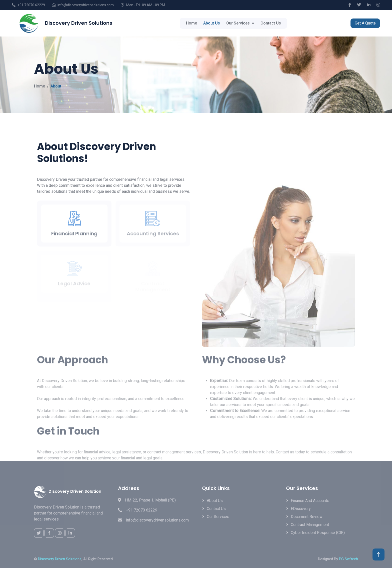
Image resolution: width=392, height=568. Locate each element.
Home (191, 23)
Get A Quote (365, 23)
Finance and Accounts (310, 501)
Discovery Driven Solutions (60, 559)
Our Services (238, 23)
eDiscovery (301, 509)
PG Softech (348, 559)
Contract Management (310, 525)
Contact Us (271, 23)
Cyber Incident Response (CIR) (318, 533)
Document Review (307, 517)
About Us (212, 23)
